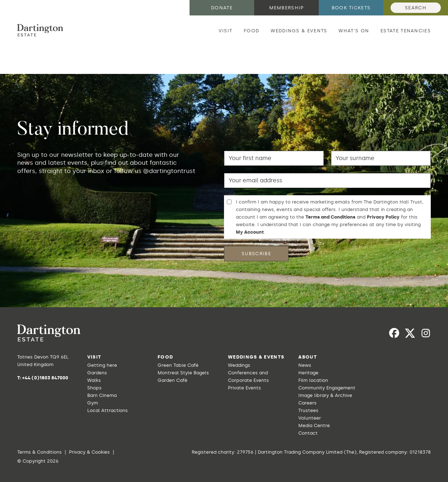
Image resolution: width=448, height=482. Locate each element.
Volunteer (310, 418)
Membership (287, 8)
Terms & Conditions (39, 452)
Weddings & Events (299, 31)
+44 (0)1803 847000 (45, 378)
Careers (307, 403)
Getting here (102, 365)
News (305, 365)
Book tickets (351, 8)
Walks (94, 380)
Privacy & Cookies (89, 452)
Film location (313, 380)
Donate (222, 8)
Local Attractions (108, 410)
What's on (354, 31)
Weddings (239, 365)
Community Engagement (327, 388)
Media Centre (314, 425)
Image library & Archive (325, 395)
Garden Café (172, 380)
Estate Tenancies (406, 31)
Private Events (244, 388)
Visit (226, 31)
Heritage (308, 373)
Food (251, 31)
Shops (94, 388)
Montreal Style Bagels (183, 373)
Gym (93, 403)
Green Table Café (178, 365)
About (308, 357)
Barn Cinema (102, 395)
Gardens (97, 373)
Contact (308, 433)
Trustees (308, 410)
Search (416, 8)
